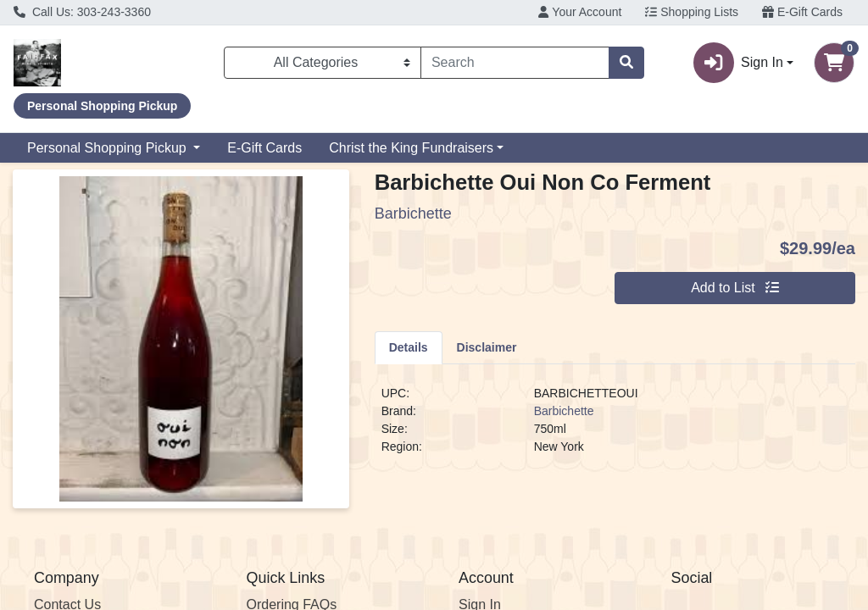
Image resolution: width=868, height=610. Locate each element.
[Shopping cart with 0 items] (834, 63)
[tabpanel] (615, 427)
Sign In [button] (738, 63)
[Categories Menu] (323, 63)
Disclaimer (487, 347)
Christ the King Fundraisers (411, 148)
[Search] (515, 63)
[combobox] (515, 63)
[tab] (409, 347)
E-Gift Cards (802, 12)
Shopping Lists (692, 12)
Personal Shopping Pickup (108, 148)
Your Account (580, 12)
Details (409, 347)
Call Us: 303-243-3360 (82, 12)
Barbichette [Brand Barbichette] (564, 411)
